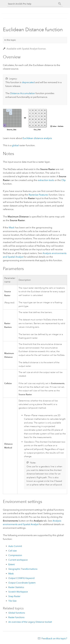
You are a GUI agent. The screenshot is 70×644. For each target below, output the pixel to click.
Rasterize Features (38, 195)
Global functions (17, 613)
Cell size (12, 551)
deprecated (28, 82)
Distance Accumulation (23, 93)
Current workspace (18, 560)
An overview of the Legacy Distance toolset (30, 622)
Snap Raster (14, 596)
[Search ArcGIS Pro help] (32, 4)
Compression (15, 555)
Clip (64, 180)
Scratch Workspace (18, 592)
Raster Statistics (16, 587)
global (15, 145)
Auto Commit (15, 546)
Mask (12, 228)
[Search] (60, 4)
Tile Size (12, 601)
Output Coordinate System (22, 583)
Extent (11, 564)
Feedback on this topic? (54, 638)
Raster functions (16, 617)
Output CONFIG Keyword (21, 578)
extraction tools (46, 180)
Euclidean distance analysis (37, 138)
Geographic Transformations (23, 569)
